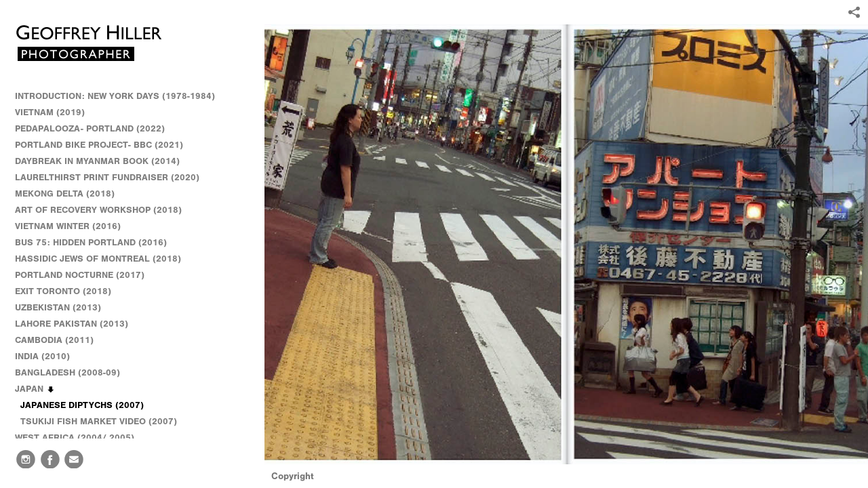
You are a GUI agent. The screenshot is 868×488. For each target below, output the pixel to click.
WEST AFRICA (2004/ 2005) (81, 438)
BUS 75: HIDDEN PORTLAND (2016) (91, 242)
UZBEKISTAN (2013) (58, 307)
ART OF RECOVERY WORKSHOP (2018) (98, 210)
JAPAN (35, 389)
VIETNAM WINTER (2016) (74, 226)
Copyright (293, 476)
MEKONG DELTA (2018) (65, 194)
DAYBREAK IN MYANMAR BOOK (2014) (97, 161)
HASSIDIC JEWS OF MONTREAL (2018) (98, 259)
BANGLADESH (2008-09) (74, 373)
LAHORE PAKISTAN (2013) (78, 324)
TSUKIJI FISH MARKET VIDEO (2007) (99, 421)
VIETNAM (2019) (50, 112)
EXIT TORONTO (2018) (63, 291)
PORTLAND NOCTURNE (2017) (80, 275)
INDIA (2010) (48, 357)
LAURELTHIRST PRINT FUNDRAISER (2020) (107, 177)
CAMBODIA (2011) (60, 340)
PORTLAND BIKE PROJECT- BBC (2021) (99, 145)
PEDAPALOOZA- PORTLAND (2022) (90, 128)
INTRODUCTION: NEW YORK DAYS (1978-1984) (115, 96)
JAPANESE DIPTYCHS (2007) (82, 405)
